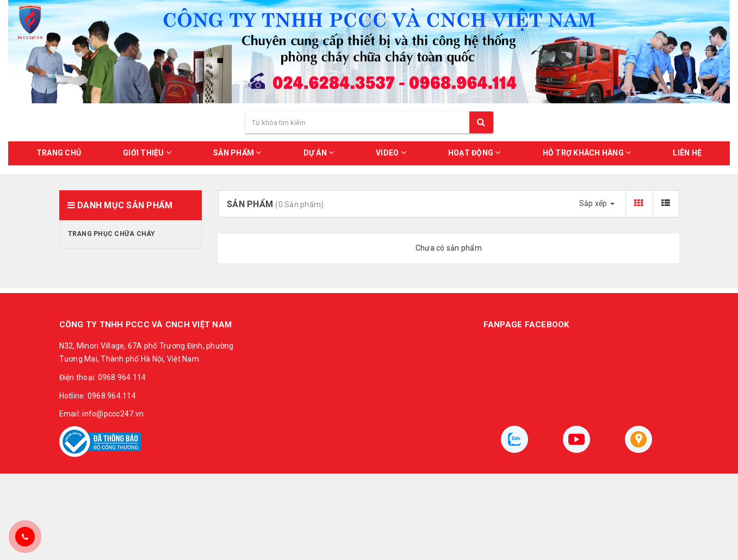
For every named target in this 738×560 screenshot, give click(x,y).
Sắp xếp (597, 203)
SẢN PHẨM (237, 153)
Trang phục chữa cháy (112, 234)
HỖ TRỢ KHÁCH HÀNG (587, 153)
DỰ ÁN (319, 153)
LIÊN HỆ (687, 153)
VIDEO (391, 153)
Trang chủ (59, 153)
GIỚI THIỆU (147, 153)
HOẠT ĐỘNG (475, 153)
